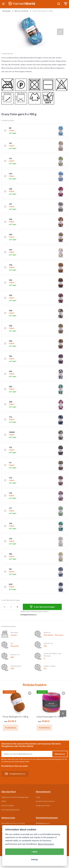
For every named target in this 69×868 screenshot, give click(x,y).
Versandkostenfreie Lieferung (13, 823)
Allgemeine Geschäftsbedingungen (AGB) (15, 799)
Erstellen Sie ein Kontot (45, 801)
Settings (34, 859)
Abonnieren (60, 754)
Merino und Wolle (22, 11)
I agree (35, 852)
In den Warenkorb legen (42, 607)
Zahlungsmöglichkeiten (10, 810)
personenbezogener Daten (20, 761)
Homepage (6, 11)
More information (46, 844)
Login (38, 797)
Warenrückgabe (8, 805)
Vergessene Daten (43, 805)
